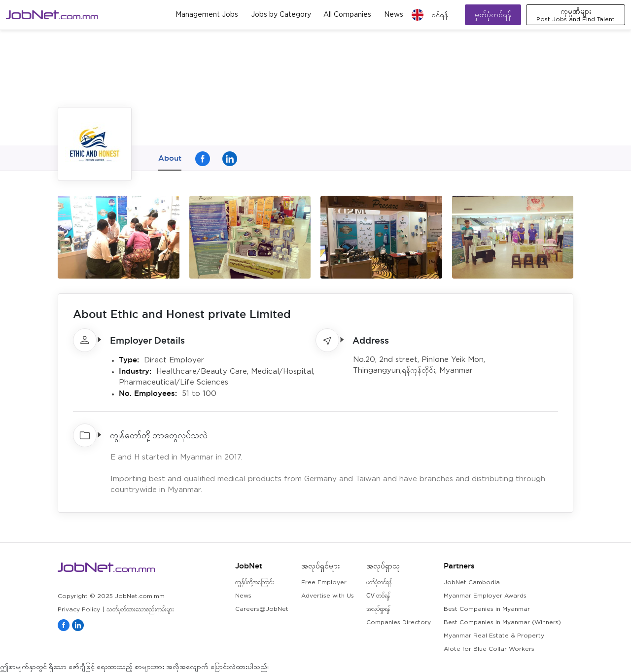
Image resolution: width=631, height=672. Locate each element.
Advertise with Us (328, 596)
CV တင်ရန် (378, 596)
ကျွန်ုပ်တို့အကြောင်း (255, 583)
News (394, 15)
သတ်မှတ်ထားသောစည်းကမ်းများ (140, 610)
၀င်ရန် (440, 15)
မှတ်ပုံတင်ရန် (493, 15)
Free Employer (324, 583)
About (170, 158)
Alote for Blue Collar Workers (489, 649)
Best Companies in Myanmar (487, 609)
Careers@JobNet (262, 609)
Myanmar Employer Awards (485, 596)
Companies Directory (399, 622)
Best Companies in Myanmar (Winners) (502, 622)
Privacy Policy (79, 610)
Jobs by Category (281, 15)
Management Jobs (207, 15)
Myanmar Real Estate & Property (494, 636)
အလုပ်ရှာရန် (378, 609)
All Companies (347, 15)
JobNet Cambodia (472, 583)
